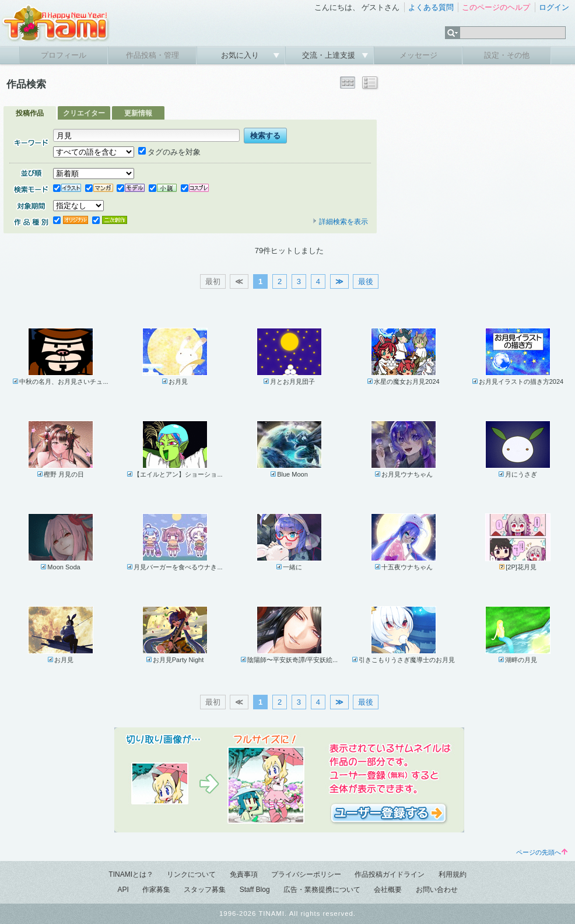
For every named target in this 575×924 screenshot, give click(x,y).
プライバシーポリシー (306, 874)
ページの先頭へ (542, 852)
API (123, 890)
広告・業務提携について (322, 890)
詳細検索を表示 (340, 222)
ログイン (554, 7)
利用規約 (453, 874)
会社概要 (388, 890)
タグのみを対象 (169, 152)
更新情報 (138, 113)
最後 (366, 281)
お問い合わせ (437, 890)
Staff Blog (255, 890)
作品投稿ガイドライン (390, 874)
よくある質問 (431, 7)
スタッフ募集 (205, 890)
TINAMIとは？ (131, 874)
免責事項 (244, 874)
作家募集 (156, 890)
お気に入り (241, 55)
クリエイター (84, 113)
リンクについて (191, 874)
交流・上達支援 (330, 55)
